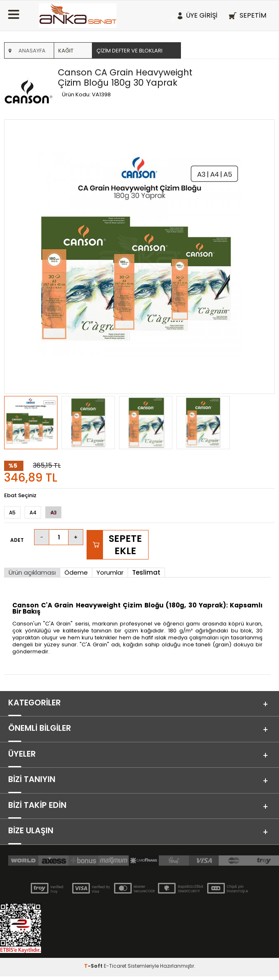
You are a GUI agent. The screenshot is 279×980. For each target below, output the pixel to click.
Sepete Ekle (125, 545)
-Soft (94, 970)
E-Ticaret (115, 970)
